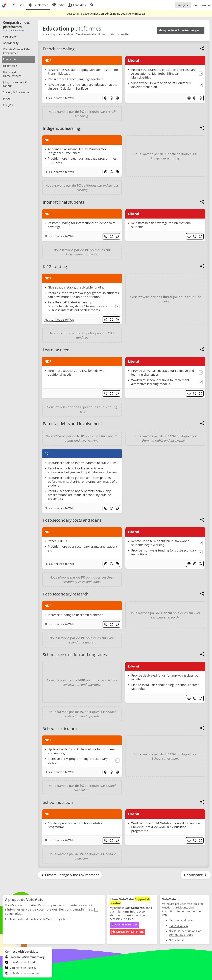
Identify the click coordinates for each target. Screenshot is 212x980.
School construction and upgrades (75, 655)
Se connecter (202, 5)
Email (25, 957)
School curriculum (60, 728)
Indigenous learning (61, 128)
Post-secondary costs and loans (72, 520)
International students (63, 202)
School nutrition (58, 802)
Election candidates (181, 920)
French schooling (59, 49)
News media (177, 940)
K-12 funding (55, 267)
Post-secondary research (66, 594)
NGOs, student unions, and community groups (186, 933)
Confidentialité (14, 919)
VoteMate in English (52, 919)
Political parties (179, 926)
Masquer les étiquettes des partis (181, 30)
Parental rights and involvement (72, 424)
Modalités (32, 919)
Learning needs (57, 350)
